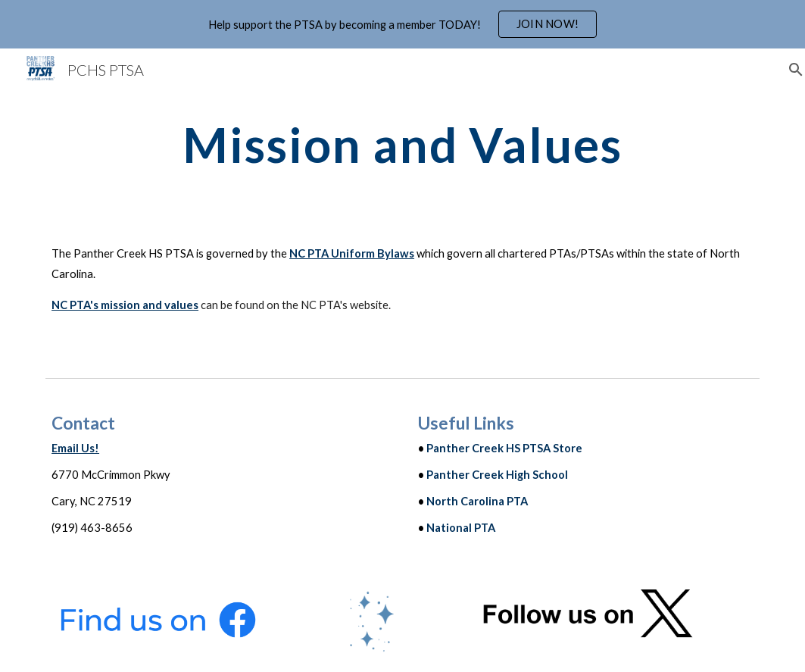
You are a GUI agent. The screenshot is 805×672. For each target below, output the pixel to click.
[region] (402, 24)
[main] (402, 145)
